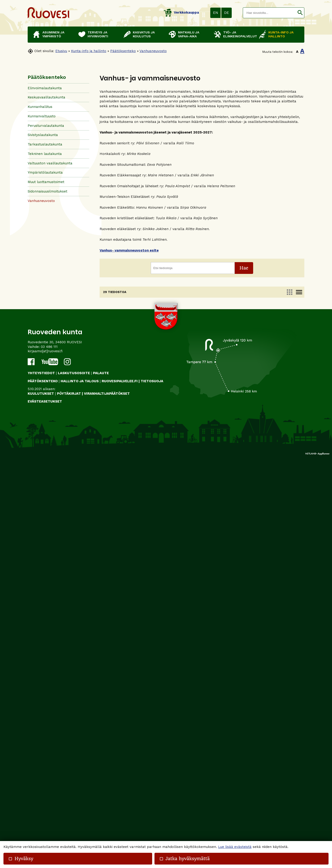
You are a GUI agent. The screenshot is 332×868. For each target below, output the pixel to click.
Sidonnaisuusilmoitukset (47, 191)
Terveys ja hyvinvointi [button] (98, 34)
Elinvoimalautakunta (45, 88)
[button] (300, 13)
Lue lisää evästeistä (235, 847)
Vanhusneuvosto (153, 51)
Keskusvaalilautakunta (46, 97)
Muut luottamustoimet (46, 182)
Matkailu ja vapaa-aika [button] (189, 34)
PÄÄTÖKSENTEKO (43, 792)
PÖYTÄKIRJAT (69, 805)
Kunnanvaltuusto (42, 116)
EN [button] (216, 13)
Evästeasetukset (45, 813)
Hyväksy (21, 859)
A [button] (297, 52)
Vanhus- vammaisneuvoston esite (129, 250)
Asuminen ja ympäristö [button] (53, 34)
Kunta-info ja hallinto (89, 51)
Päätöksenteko (123, 51)
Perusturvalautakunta (46, 126)
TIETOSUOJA (152, 792)
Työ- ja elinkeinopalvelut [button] (239, 34)
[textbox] (270, 13)
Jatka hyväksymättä (185, 859)
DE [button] (227, 13)
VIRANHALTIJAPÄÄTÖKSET (107, 805)
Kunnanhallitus (40, 107)
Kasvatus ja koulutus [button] (144, 34)
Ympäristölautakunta (45, 172)
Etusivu (61, 51)
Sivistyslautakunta (43, 135)
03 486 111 (49, 758)
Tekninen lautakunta (45, 154)
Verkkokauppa (181, 12)
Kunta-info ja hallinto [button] (281, 34)
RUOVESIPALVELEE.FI (120, 792)
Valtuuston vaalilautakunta (50, 163)
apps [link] (290, 292)
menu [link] (299, 292)
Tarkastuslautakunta (45, 144)
